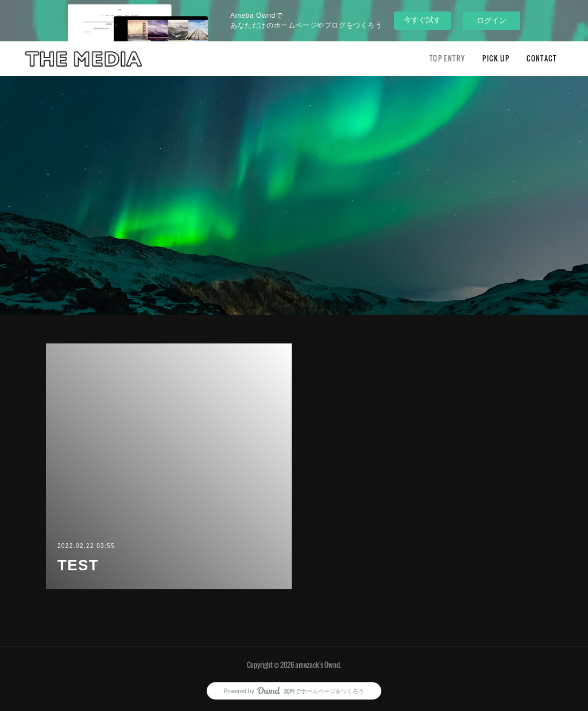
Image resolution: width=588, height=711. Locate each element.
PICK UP (496, 58)
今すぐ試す (422, 20)
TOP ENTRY (448, 58)
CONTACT (541, 58)
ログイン (492, 20)
